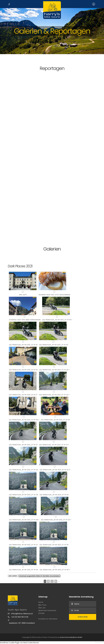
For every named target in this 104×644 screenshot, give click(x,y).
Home (41, 602)
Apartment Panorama (47, 610)
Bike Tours (42, 605)
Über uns (42, 608)
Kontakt (41, 613)
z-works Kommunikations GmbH (70, 637)
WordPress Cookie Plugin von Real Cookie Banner (19, 643)
